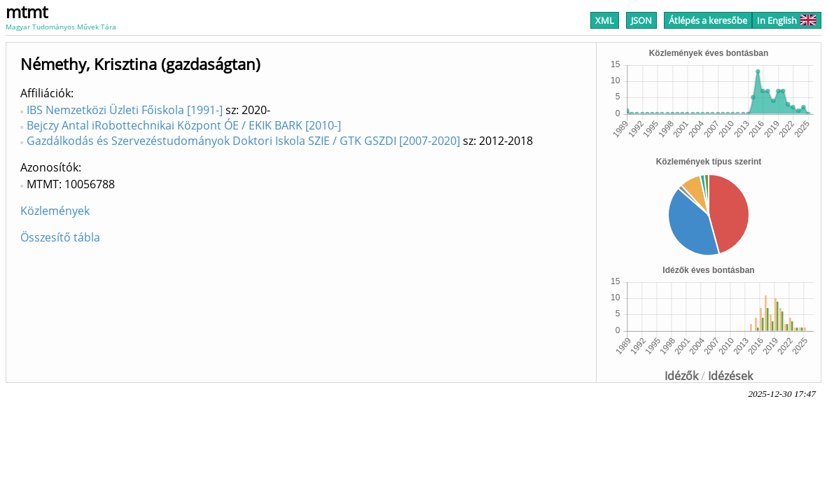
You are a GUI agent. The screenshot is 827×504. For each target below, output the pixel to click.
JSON (641, 20)
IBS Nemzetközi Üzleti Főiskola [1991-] (125, 110)
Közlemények (55, 211)
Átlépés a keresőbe (708, 20)
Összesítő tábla (60, 237)
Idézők (681, 376)
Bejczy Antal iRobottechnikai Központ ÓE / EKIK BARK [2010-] (184, 125)
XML (605, 20)
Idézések (730, 376)
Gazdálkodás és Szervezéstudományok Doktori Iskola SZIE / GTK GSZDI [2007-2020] (243, 141)
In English (787, 20)
